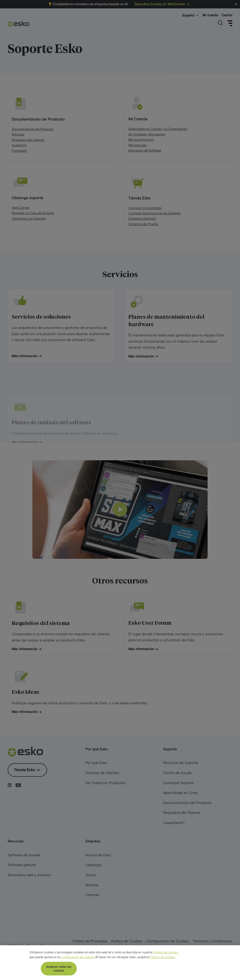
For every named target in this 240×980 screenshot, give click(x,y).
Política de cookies (165, 975)
